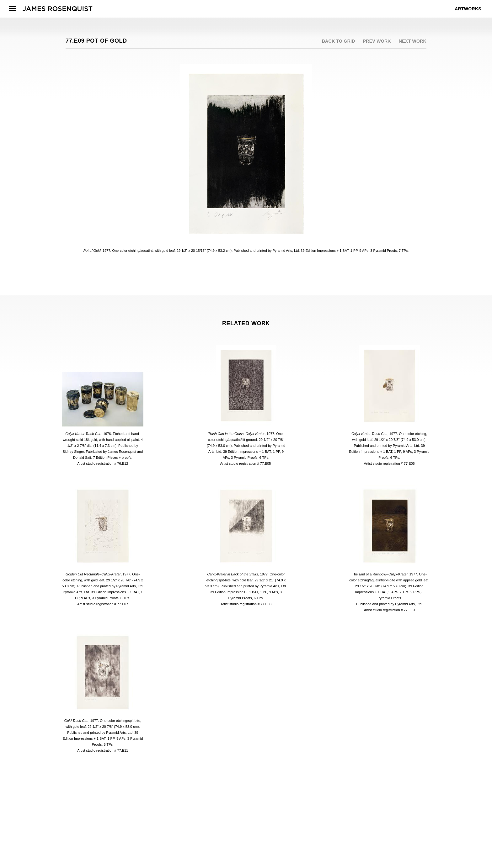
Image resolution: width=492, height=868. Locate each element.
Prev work (377, 41)
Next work (413, 41)
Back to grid (339, 41)
